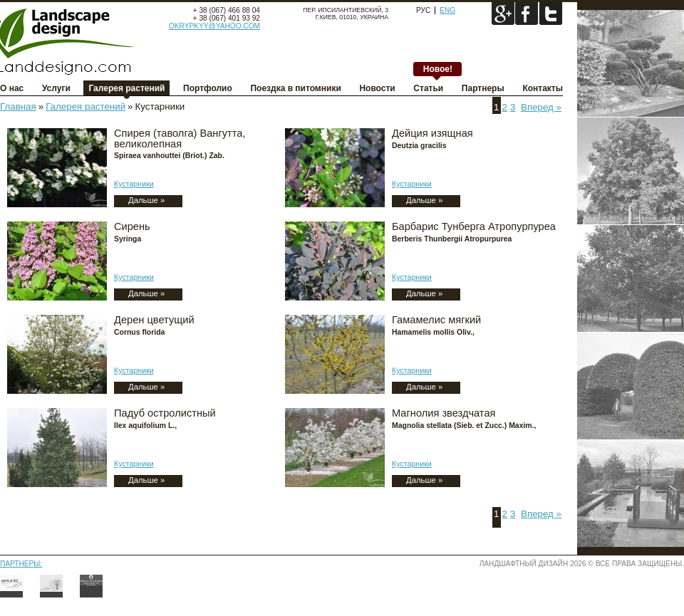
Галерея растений (126, 88)
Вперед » (541, 107)
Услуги (56, 88)
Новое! (438, 69)
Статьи (428, 88)
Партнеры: (21, 564)
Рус (423, 10)
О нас (12, 88)
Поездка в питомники (295, 88)
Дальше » (146, 200)
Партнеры (483, 88)
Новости (377, 88)
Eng (447, 10)
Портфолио (208, 88)
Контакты (543, 88)
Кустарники (134, 184)
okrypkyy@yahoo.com (214, 26)
